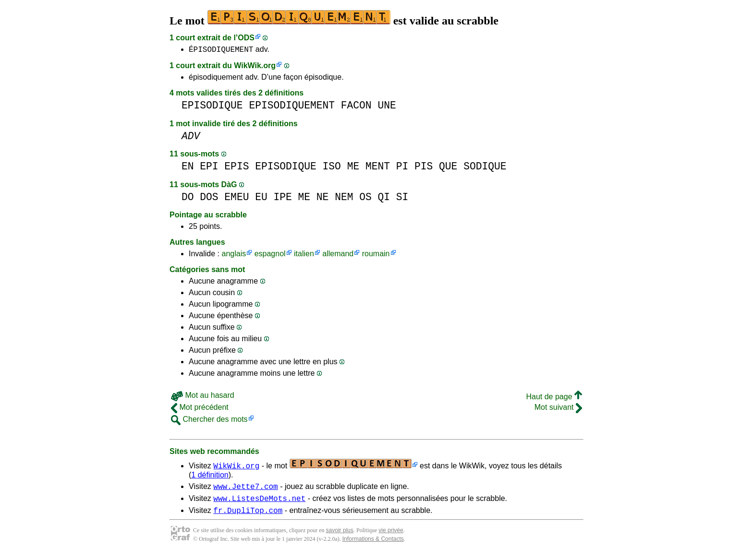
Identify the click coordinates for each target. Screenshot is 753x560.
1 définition (210, 476)
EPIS (237, 168)
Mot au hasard (203, 397)
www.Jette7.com (245, 489)
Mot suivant (558, 409)
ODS (246, 38)
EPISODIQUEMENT (292, 107)
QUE (448, 168)
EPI (209, 168)
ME (353, 168)
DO (188, 198)
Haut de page (554, 398)
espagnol (270, 255)
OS (365, 198)
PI (402, 168)
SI (402, 198)
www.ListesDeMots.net (259, 502)
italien (304, 255)
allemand (338, 255)
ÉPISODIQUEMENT (221, 50)
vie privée (391, 536)
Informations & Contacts (373, 545)
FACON (356, 107)
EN (188, 168)
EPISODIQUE (212, 107)
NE (323, 198)
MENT (378, 168)
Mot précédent (200, 409)
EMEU (237, 198)
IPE (282, 198)
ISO (332, 168)
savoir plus (340, 536)
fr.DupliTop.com (248, 516)
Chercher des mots (209, 421)
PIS (424, 168)
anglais (234, 255)
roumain (376, 255)
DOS (209, 198)
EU (261, 198)
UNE (387, 107)
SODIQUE (485, 168)
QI (384, 198)
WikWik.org (255, 67)
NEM (344, 198)
